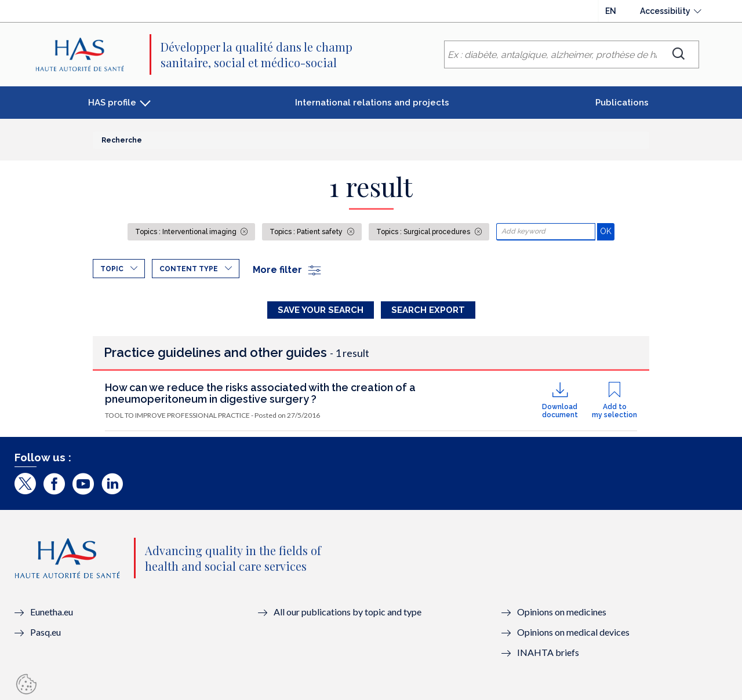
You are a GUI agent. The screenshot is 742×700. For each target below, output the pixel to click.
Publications (622, 103)
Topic (112, 269)
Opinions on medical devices (573, 632)
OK (607, 231)
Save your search (321, 310)
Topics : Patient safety (307, 232)
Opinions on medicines (562, 612)
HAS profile (112, 103)
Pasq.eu (46, 632)
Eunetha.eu (52, 612)
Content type (189, 269)
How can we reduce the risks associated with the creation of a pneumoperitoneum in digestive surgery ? (260, 393)
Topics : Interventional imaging (187, 232)
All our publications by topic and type (348, 612)
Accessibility (665, 11)
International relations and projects (372, 103)
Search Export (428, 310)
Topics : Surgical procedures (424, 232)
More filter (288, 270)
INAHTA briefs (548, 652)
